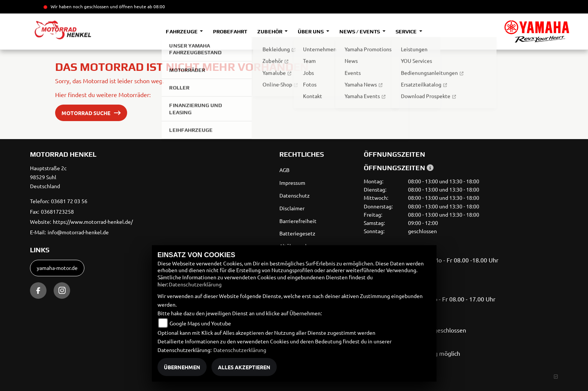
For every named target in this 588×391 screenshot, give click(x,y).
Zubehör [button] (270, 31)
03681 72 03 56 (69, 201)
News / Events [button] (360, 31)
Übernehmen (182, 367)
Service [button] (407, 31)
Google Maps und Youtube (200, 323)
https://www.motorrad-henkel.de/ (93, 222)
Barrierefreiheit (298, 221)
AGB (284, 170)
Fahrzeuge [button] (182, 31)
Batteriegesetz (297, 233)
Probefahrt (230, 31)
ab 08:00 (156, 6)
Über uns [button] (311, 31)
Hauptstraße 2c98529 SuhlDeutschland (48, 177)
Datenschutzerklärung (195, 284)
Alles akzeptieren (244, 367)
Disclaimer (292, 208)
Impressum (292, 183)
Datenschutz (295, 195)
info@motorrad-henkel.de (78, 232)
